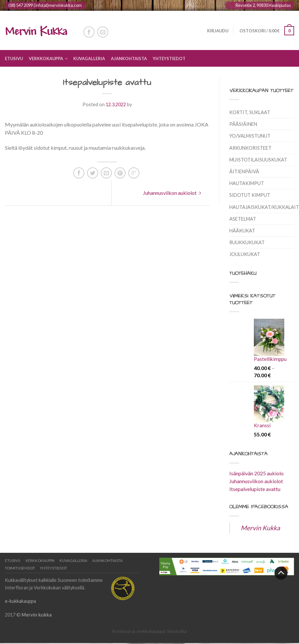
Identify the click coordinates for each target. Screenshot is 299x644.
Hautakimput (247, 183)
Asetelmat (243, 219)
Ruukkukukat (247, 242)
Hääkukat (242, 231)
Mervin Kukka (260, 528)
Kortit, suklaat (250, 112)
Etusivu (14, 59)
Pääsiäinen (243, 124)
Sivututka (177, 631)
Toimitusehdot (20, 568)
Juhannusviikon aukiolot (172, 193)
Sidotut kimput (250, 195)
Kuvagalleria (89, 59)
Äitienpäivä (244, 171)
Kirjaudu (217, 31)
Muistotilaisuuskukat (258, 160)
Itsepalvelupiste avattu (255, 489)
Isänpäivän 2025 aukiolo (256, 473)
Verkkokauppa (46, 59)
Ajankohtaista (129, 59)
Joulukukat (245, 254)
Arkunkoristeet (250, 148)
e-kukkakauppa (20, 601)
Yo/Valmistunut (250, 136)
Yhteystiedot (169, 59)
